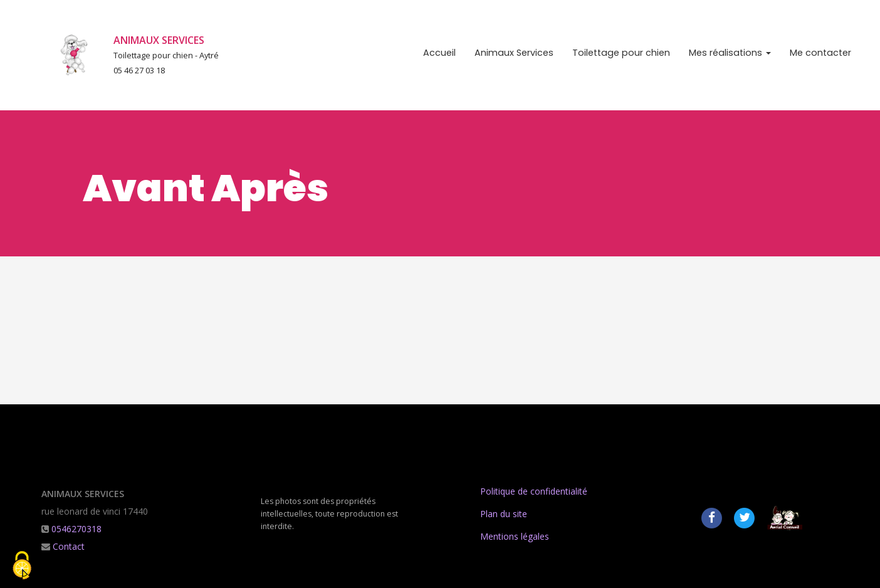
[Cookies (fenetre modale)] (22, 566)
